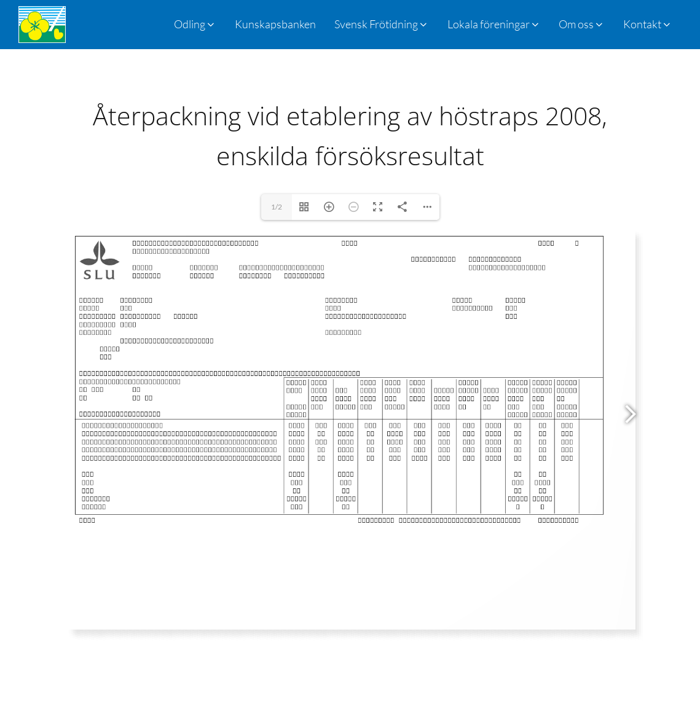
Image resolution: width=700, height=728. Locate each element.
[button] (382, 25)
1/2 (277, 207)
